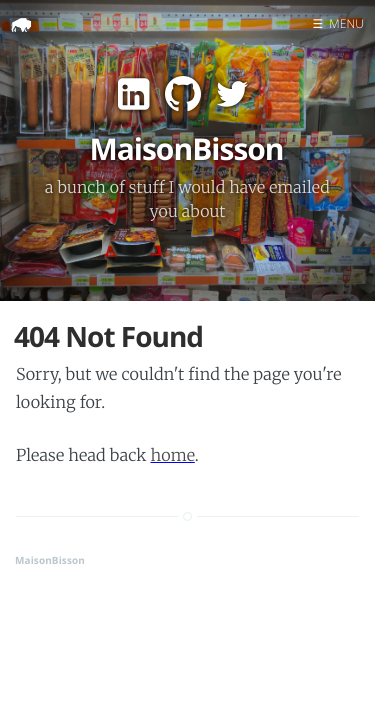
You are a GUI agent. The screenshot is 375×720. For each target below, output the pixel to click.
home (172, 456)
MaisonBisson (50, 560)
